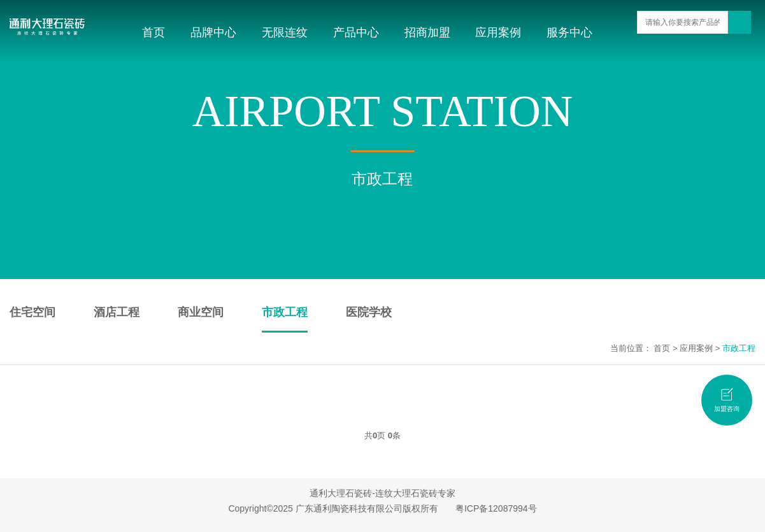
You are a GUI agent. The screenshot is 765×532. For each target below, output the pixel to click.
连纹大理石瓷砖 (306, 521)
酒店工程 (117, 312)
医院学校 (369, 312)
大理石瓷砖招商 (571, 521)
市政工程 (285, 312)
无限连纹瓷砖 (359, 521)
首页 (154, 32)
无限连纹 (285, 32)
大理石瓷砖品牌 (515, 521)
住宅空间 (32, 312)
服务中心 (569, 32)
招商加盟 (427, 32)
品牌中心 (213, 32)
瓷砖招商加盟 (623, 521)
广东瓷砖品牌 (183, 521)
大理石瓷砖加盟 (410, 521)
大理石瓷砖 (138, 521)
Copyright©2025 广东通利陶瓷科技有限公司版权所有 (333, 508)
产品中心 (356, 32)
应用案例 (498, 32)
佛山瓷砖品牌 (462, 521)
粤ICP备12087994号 (496, 508)
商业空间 (201, 312)
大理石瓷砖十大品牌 (243, 521)
